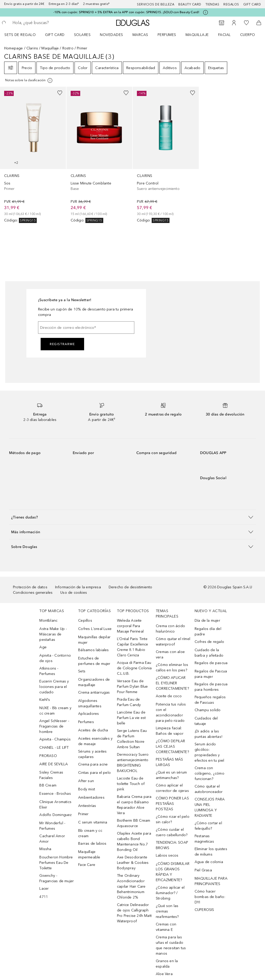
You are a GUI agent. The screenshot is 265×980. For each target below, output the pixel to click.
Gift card (252, 4)
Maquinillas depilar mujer (94, 640)
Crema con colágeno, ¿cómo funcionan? (209, 773)
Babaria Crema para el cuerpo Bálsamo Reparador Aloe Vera (134, 805)
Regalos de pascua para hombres (211, 687)
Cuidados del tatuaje (206, 721)
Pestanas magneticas (204, 839)
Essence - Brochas (55, 794)
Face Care (87, 865)
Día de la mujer (207, 621)
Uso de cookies (74, 593)
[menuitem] (23, 35)
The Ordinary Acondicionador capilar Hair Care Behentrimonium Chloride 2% (131, 886)
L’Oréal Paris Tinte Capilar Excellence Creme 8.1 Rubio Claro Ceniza (133, 647)
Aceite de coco (169, 696)
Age (43, 647)
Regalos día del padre (208, 632)
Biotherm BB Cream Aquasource (134, 823)
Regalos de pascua (211, 663)
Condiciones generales (33, 593)
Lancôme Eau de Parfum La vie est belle (131, 718)
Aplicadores (89, 714)
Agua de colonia (209, 862)
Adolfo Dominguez (56, 815)
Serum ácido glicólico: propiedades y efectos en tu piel (209, 752)
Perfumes (167, 35)
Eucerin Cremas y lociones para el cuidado (54, 687)
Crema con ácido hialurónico (170, 629)
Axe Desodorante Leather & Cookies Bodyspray (133, 863)
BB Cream (48, 785)
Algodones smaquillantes (90, 703)
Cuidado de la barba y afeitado (209, 653)
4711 (44, 897)
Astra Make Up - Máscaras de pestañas (53, 634)
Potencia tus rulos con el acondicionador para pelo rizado (171, 712)
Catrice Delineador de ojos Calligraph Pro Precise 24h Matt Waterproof (134, 913)
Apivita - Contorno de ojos (55, 658)
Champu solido (208, 710)
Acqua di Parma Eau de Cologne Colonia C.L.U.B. (134, 668)
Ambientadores (91, 797)
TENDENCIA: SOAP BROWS (172, 845)
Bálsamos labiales (93, 650)
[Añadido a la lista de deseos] (60, 93)
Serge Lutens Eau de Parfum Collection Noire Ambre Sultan (132, 739)
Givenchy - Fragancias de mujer (57, 878)
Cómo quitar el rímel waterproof (173, 642)
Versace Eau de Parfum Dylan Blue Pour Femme (132, 686)
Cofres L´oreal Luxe (95, 629)
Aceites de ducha (93, 730)
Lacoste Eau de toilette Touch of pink (131, 784)
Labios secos (167, 855)
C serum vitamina (93, 822)
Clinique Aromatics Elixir (55, 805)
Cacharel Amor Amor (52, 839)
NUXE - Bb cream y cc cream (55, 711)
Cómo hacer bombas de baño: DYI (210, 897)
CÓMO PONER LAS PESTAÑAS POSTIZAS (172, 804)
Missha (45, 849)
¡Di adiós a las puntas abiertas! (208, 734)
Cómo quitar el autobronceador (209, 789)
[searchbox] (49, 23)
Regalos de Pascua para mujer (211, 674)
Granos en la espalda (167, 964)
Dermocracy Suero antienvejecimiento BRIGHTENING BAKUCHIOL (133, 763)
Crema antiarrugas (94, 692)
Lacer (44, 889)
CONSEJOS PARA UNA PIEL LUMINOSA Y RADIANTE (210, 807)
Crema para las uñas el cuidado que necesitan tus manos (171, 945)
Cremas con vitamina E (166, 927)
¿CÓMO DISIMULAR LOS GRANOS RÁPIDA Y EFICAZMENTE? (173, 872)
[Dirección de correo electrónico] (86, 328)
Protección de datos (30, 587)
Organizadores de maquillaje (94, 682)
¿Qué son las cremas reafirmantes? (167, 911)
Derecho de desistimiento (131, 587)
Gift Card (55, 35)
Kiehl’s (45, 700)
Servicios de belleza (156, 4)
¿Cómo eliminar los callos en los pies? (172, 667)
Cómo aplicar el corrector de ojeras (172, 788)
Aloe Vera (164, 974)
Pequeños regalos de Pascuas (210, 700)
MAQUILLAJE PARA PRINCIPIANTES (211, 881)
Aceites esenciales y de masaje (95, 741)
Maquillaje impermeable (89, 855)
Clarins (32, 48)
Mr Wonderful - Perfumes (52, 826)
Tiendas (212, 4)
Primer (83, 814)
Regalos (231, 4)
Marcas (140, 35)
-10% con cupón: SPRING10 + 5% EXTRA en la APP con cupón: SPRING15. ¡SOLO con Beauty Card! (126, 12)
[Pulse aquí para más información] (205, 12)
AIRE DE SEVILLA (54, 764)
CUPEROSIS (204, 910)
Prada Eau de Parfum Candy (129, 702)
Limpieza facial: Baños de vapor (170, 731)
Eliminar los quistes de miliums (211, 852)
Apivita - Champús (55, 739)
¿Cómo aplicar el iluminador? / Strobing (170, 893)
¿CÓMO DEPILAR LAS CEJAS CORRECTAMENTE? (172, 747)
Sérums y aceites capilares (92, 754)
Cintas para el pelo (94, 773)
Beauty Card (190, 4)
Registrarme (62, 344)
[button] (132, 517)
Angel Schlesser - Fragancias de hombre (54, 726)
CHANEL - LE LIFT (54, 748)
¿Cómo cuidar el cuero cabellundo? (172, 832)
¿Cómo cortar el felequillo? (208, 826)
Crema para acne (93, 764)
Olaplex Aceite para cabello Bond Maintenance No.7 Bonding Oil (134, 842)
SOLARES (82, 35)
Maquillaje (197, 35)
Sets (82, 671)
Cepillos (85, 621)
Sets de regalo (20, 35)
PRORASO (48, 756)
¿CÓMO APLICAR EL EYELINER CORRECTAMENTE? (172, 683)
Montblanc (48, 621)
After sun (86, 781)
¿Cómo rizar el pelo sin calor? (173, 819)
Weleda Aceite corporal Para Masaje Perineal (130, 626)
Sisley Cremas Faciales (51, 775)
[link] (33, 155)
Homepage (14, 48)
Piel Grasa (203, 870)
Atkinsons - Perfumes (49, 671)
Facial (224, 35)
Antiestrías (87, 806)
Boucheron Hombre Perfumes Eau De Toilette (56, 863)
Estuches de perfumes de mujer (94, 661)
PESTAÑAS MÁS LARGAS (169, 762)
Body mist (87, 789)
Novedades (112, 35)
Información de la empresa (78, 587)
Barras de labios (92, 844)
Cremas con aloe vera (170, 655)
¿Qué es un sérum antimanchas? (171, 775)
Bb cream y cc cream (90, 833)
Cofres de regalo (209, 642)
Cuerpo (248, 35)
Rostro (68, 48)
